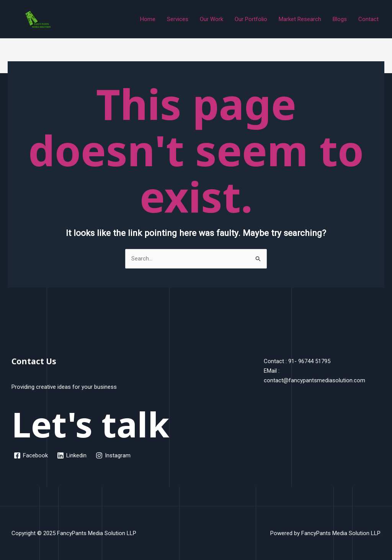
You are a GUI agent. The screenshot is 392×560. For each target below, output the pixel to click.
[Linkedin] (72, 455)
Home (148, 19)
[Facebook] (31, 455)
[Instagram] (113, 455)
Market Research (300, 19)
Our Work (212, 19)
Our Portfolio (251, 19)
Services (178, 19)
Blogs (340, 19)
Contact (368, 19)
